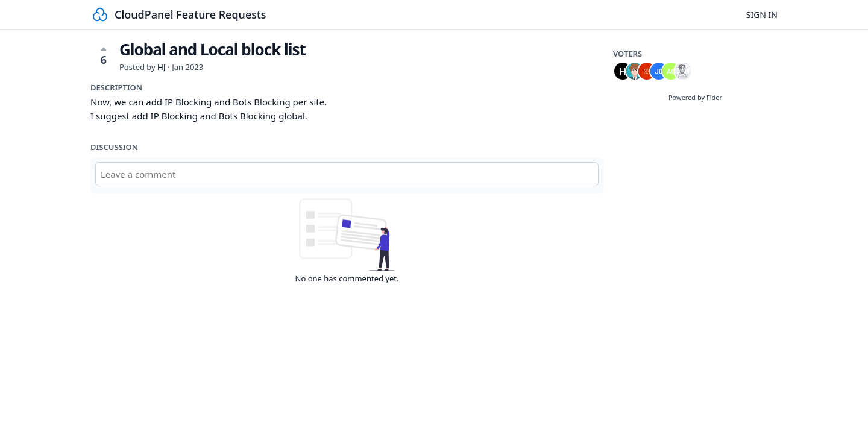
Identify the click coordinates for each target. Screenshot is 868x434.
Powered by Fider (695, 97)
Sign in (762, 15)
